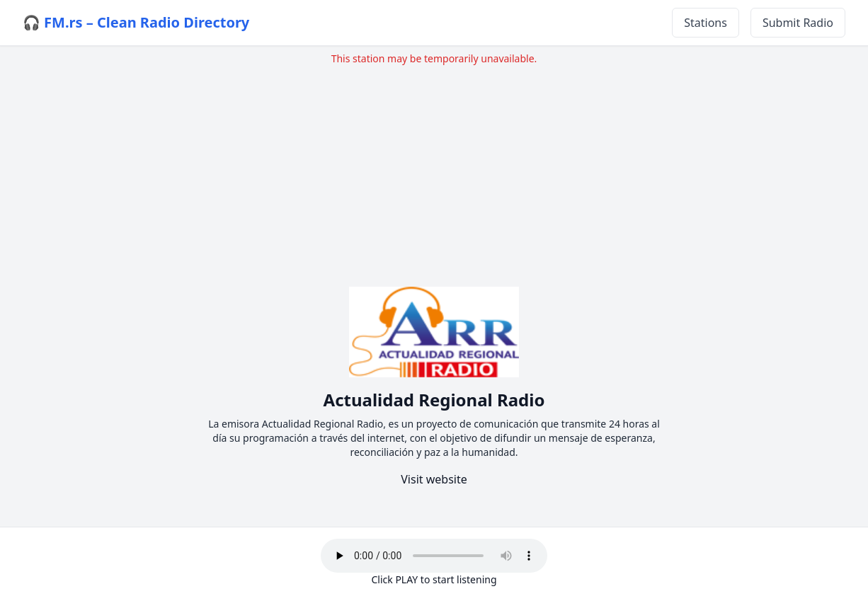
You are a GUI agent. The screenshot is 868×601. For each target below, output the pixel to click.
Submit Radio (798, 23)
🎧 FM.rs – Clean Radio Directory (136, 22)
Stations (706, 23)
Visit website (434, 479)
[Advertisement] (434, 165)
